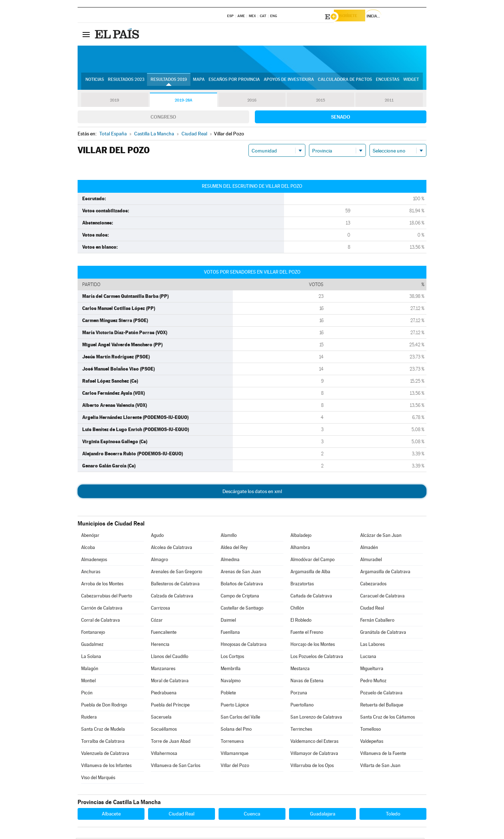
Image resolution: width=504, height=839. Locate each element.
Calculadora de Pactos (345, 82)
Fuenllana (230, 633)
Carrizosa (161, 609)
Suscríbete (354, 17)
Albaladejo (301, 536)
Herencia (160, 645)
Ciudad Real (372, 609)
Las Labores (372, 645)
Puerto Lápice (235, 706)
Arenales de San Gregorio (177, 573)
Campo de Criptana (240, 597)
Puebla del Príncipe (170, 706)
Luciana (368, 657)
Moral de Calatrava (170, 682)
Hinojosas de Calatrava (244, 645)
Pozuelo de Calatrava (381, 694)
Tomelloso (371, 730)
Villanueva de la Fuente (383, 754)
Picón (87, 694)
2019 (115, 101)
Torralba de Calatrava (103, 742)
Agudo (157, 536)
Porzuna (299, 694)
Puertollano (302, 706)
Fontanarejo (93, 633)
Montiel (88, 682)
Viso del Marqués (98, 779)
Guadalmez (92, 645)
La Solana (91, 657)
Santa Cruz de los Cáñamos (388, 718)
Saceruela (161, 718)
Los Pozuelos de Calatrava (317, 657)
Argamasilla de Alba (310, 573)
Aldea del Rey (234, 548)
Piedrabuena (164, 694)
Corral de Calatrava (101, 621)
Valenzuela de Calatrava (105, 754)
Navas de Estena (307, 682)
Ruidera (89, 718)
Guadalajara (323, 815)
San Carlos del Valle (240, 718)
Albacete (111, 815)
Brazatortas (302, 585)
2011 (389, 101)
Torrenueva (232, 742)
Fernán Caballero (377, 621)
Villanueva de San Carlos (176, 767)
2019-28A (183, 101)
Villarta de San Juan (380, 767)
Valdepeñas (372, 742)
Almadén (369, 548)
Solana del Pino (236, 730)
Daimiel (228, 621)
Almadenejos (94, 561)
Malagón (90, 670)
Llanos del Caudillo (170, 657)
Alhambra (300, 548)
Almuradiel (371, 561)
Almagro (159, 561)
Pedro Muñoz (373, 682)
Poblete (228, 694)
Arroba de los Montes (102, 585)
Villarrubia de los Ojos (312, 767)
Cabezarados (373, 585)
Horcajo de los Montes (313, 645)
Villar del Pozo (235, 767)
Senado (341, 118)
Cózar (157, 621)
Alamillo (229, 536)
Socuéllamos (164, 730)
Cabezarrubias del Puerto (107, 597)
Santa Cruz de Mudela (103, 730)
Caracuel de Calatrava (382, 597)
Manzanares (163, 670)
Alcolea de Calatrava (172, 548)
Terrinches (301, 730)
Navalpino (231, 682)
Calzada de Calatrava (172, 597)
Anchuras (91, 573)
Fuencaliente (164, 633)
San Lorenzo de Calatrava (316, 718)
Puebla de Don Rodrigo (104, 706)
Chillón (297, 609)
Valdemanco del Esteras (314, 742)
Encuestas (388, 82)
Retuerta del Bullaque (382, 706)
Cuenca (252, 815)
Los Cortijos (232, 657)
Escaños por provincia (234, 82)
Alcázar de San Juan (381, 536)
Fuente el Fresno (307, 633)
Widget (411, 82)
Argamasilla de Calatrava (385, 573)
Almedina (230, 561)
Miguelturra (372, 670)
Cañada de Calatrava (311, 597)
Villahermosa (164, 754)
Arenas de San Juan (241, 573)
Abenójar (90, 536)
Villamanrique (235, 754)
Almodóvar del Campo (313, 561)
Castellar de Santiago (242, 609)
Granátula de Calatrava (383, 633)
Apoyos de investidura (289, 82)
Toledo (393, 815)
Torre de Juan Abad (171, 742)
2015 (321, 101)
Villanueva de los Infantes (106, 767)
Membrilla (231, 670)
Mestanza (300, 670)
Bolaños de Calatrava (242, 585)
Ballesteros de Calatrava (175, 585)
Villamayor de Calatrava (314, 754)
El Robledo (301, 621)
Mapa (199, 82)
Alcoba (88, 548)
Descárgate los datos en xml (252, 492)
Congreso (163, 118)
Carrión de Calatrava (102, 609)
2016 (252, 101)
